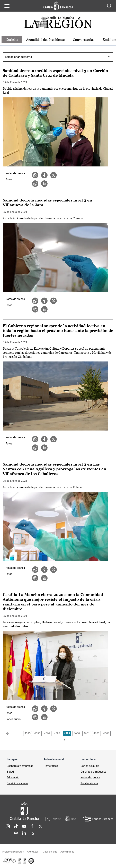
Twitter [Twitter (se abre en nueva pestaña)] (40, 826)
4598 (57, 733)
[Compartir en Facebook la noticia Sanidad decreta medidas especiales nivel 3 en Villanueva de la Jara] (44, 301)
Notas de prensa (15, 173)
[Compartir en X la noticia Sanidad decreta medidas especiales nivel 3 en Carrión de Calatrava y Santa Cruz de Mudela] (53, 175)
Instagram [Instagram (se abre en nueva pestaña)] (8, 826)
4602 (96, 733)
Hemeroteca (51, 766)
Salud (10, 772)
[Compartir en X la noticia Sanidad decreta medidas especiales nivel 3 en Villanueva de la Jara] (53, 301)
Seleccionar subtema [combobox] (18, 57)
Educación (13, 777)
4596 (37, 733)
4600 (77, 733)
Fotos (9, 179)
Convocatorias (84, 40)
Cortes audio (13, 719)
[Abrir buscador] (109, 6)
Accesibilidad (67, 852)
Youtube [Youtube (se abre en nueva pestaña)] (24, 826)
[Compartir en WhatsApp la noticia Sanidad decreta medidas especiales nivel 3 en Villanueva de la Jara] (35, 301)
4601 (87, 733)
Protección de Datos (13, 852)
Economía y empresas (20, 766)
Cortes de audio (90, 766)
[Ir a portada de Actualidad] (58, 24)
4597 (47, 733)
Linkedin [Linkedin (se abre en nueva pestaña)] (24, 833)
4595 (28, 733)
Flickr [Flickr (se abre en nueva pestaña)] (16, 833)
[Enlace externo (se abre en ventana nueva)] (25, 861)
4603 (106, 733)
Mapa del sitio (50, 852)
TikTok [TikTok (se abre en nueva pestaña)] (16, 826)
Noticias (12, 40)
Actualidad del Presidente (45, 40)
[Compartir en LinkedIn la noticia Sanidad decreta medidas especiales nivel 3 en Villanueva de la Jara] (44, 309)
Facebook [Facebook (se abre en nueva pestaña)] (32, 826)
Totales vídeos (89, 783)
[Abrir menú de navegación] (7, 6)
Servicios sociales (17, 783)
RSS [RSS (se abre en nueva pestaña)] (32, 833)
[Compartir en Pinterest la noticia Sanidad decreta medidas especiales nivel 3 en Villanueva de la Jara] (35, 309)
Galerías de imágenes (93, 772)
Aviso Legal (33, 852)
